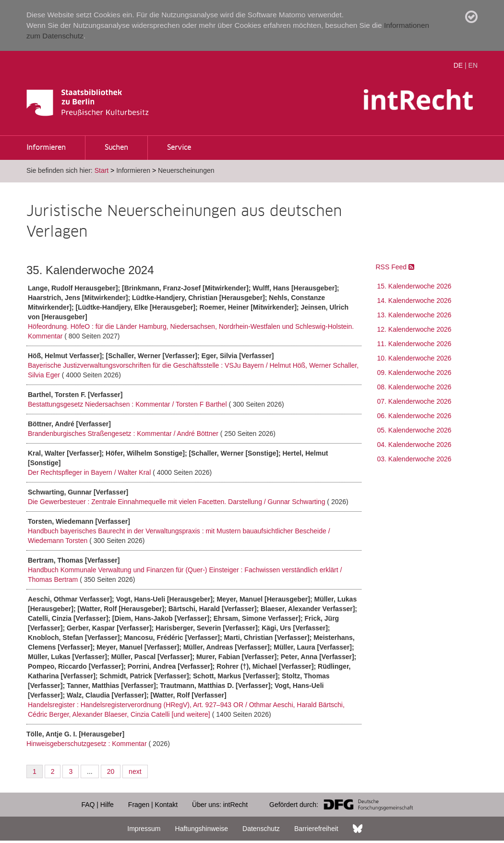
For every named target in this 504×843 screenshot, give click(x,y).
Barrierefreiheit (316, 829)
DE (458, 65)
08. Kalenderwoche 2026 (414, 387)
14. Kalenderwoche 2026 (414, 301)
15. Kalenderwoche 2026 (414, 286)
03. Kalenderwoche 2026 (414, 459)
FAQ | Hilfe (97, 805)
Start (102, 170)
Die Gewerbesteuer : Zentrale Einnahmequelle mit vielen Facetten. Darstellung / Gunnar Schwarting (177, 502)
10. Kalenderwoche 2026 (414, 358)
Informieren (46, 148)
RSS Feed (395, 267)
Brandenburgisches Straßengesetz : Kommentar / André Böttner (124, 434)
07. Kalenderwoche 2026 (414, 401)
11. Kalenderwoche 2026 (414, 344)
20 (111, 771)
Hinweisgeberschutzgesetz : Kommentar (87, 744)
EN (473, 65)
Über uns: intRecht (220, 805)
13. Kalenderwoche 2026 (414, 315)
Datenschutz (261, 829)
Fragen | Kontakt (153, 805)
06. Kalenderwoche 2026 (414, 416)
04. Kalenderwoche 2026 (414, 445)
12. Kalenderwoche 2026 (414, 329)
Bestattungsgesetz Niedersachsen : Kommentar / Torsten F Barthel (128, 404)
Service (179, 148)
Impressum (144, 829)
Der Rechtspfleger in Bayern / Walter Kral (90, 472)
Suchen (116, 148)
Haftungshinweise (202, 829)
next (135, 771)
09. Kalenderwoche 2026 (414, 373)
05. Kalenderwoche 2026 (414, 430)
